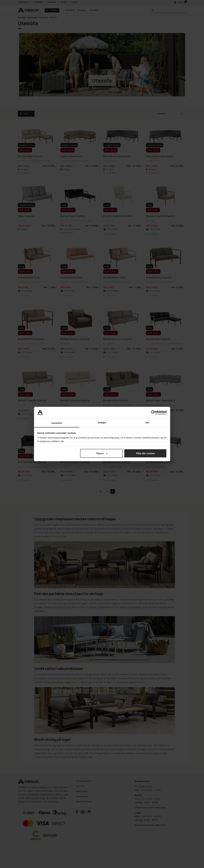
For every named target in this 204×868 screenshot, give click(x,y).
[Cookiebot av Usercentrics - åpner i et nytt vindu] (153, 412)
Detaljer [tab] (102, 423)
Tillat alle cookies (145, 453)
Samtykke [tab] (57, 423)
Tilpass (102, 453)
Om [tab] (147, 423)
